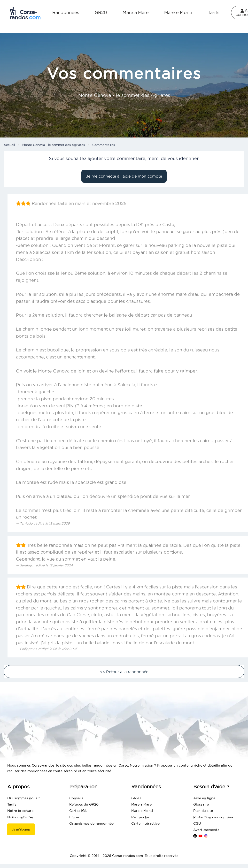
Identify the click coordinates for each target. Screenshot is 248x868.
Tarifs (214, 12)
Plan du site (203, 811)
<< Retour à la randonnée (124, 672)
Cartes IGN (78, 811)
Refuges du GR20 (84, 804)
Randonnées (66, 12)
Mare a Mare (136, 12)
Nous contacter (20, 817)
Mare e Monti (178, 12)
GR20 (101, 12)
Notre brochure (20, 811)
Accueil (9, 145)
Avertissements (206, 830)
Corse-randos (25, 14)
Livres (74, 817)
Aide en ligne (204, 798)
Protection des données (213, 817)
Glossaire (201, 804)
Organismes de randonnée (91, 823)
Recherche (140, 817)
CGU (197, 823)
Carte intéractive (145, 823)
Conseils (76, 798)
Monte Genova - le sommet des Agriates (54, 145)
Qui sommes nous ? (24, 798)
